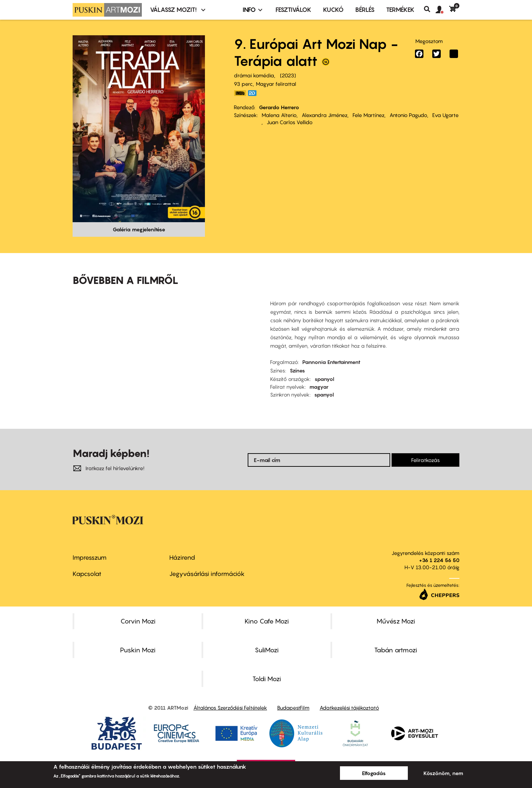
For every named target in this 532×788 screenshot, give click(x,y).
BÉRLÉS (365, 10)
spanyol (324, 379)
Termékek (400, 10)
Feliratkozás (425, 460)
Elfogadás (374, 773)
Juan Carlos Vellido (290, 122)
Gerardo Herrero (279, 107)
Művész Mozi (396, 621)
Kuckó (333, 10)
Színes (297, 370)
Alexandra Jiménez (325, 115)
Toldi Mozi (267, 679)
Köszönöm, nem (443, 773)
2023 (288, 75)
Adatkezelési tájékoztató (349, 708)
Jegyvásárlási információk (207, 574)
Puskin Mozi (138, 650)
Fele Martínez (368, 115)
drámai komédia (254, 75)
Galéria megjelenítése (139, 229)
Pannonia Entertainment (331, 362)
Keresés (430, 9)
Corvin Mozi (138, 621)
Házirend (182, 558)
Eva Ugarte (445, 115)
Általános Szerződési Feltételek (230, 708)
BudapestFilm (293, 708)
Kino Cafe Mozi (267, 621)
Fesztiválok (293, 10)
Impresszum (90, 558)
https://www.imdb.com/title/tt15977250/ (240, 93)
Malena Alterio (279, 115)
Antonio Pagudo (408, 115)
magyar (319, 387)
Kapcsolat (87, 574)
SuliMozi (267, 650)
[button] (442, 10)
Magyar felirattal (276, 84)
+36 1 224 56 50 (439, 560)
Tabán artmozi (396, 650)
